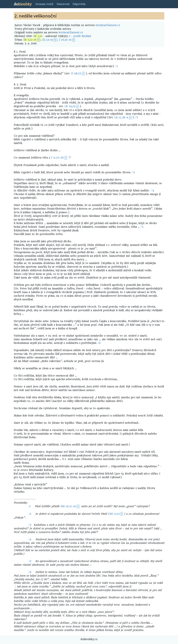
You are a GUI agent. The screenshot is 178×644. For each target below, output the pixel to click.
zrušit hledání (82, 36)
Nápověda (79, 4)
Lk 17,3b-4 (121, 117)
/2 (137, 117)
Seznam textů (44, 4)
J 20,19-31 (65, 40)
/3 (133, 172)
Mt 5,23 (114, 514)
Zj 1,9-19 (48, 40)
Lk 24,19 (70, 106)
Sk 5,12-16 (30, 40)
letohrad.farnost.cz (108, 25)
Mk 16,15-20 (68, 506)
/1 (117, 66)
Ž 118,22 (76, 73)
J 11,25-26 (57, 158)
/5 (142, 227)
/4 (153, 191)
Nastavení (63, 4)
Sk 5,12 (38, 36)
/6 (99, 343)
